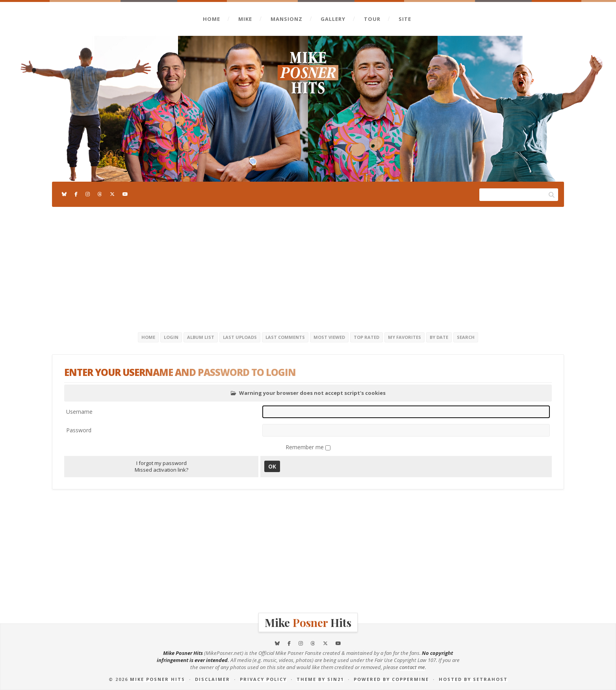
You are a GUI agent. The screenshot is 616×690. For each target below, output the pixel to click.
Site (405, 19)
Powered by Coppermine (391, 679)
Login (171, 337)
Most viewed (329, 337)
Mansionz (287, 19)
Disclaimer (212, 679)
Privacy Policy (263, 679)
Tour (372, 19)
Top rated (366, 337)
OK (272, 466)
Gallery (333, 19)
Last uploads (240, 337)
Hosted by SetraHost (473, 679)
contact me (412, 667)
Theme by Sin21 (320, 679)
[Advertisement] (308, 268)
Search (466, 337)
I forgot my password (161, 463)
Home (212, 19)
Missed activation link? (161, 470)
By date (439, 337)
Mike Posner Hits (158, 679)
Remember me (305, 447)
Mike (245, 19)
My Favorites (404, 337)
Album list (201, 337)
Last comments (285, 337)
